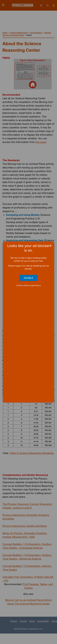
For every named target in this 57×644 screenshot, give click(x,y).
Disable (28, 278)
